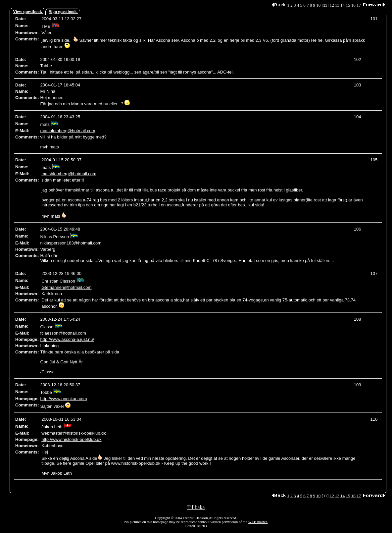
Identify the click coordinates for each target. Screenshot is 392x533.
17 (359, 5)
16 (353, 5)
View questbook (28, 11)
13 (337, 5)
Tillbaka (196, 507)
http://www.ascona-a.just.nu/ (67, 339)
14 (343, 5)
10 (318, 5)
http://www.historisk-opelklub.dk (71, 439)
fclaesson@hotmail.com (63, 333)
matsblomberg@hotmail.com (68, 131)
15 (348, 5)
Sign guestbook (63, 11)
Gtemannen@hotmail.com (66, 287)
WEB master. (258, 522)
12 (332, 5)
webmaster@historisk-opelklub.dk (74, 433)
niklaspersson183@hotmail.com (71, 243)
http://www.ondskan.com (64, 399)
